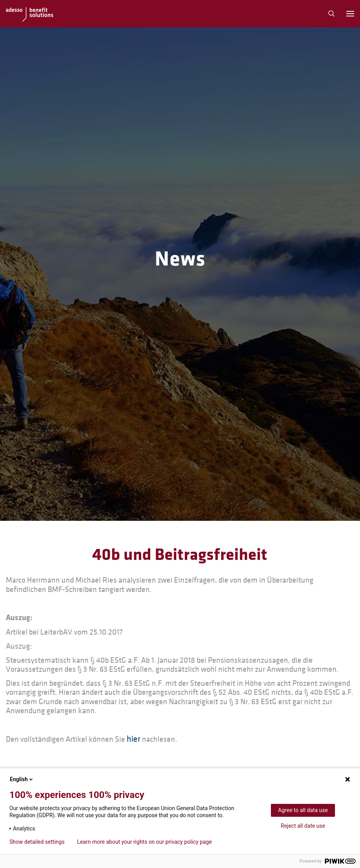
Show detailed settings (37, 842)
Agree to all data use (303, 810)
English (22, 779)
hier (133, 739)
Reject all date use (303, 826)
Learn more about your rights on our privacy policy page (144, 842)
